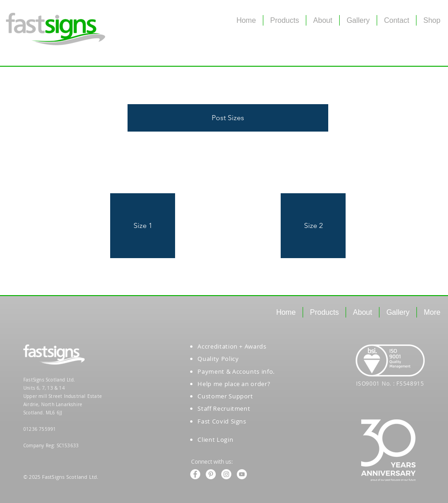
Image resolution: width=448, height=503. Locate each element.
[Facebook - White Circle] (195, 474)
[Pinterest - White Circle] (211, 474)
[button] (228, 118)
